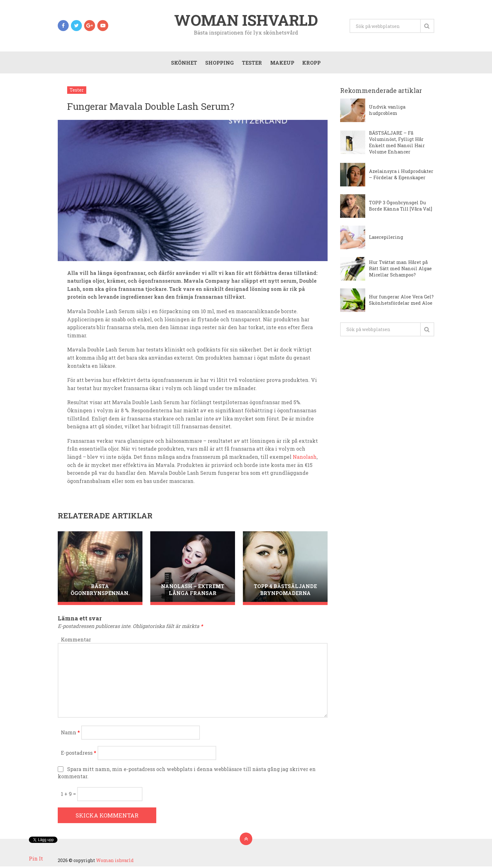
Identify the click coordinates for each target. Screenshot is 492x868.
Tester (251, 63)
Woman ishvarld (246, 20)
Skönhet (183, 63)
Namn (70, 734)
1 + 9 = (69, 795)
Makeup (282, 63)
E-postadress (79, 754)
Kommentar (76, 641)
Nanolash (305, 458)
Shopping (219, 63)
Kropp (311, 63)
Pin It (36, 858)
